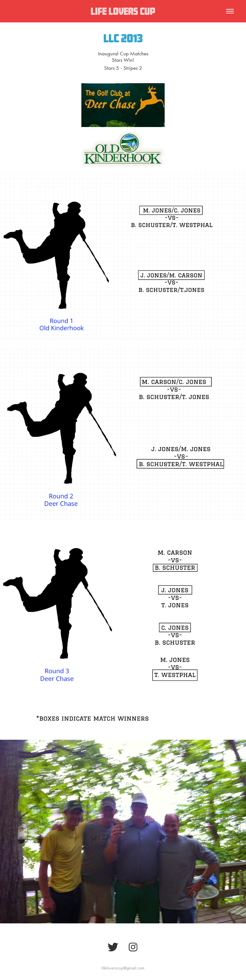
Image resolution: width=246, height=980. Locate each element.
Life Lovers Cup (123, 11)
